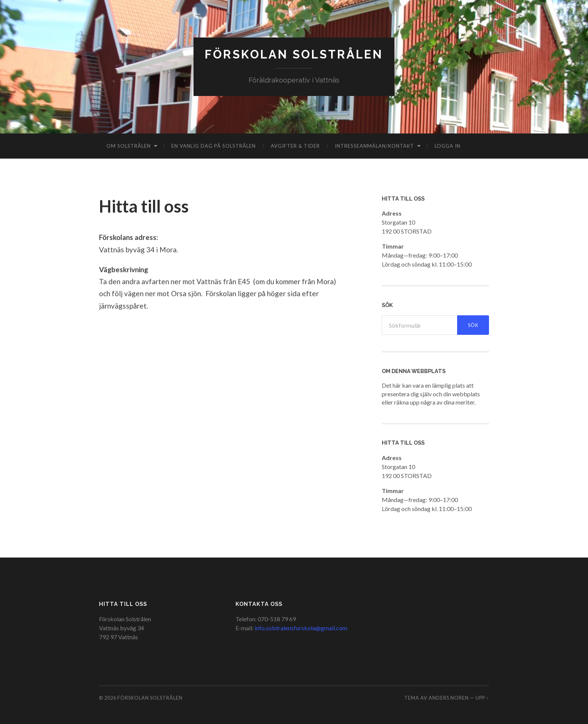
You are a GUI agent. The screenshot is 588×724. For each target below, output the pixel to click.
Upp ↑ (482, 698)
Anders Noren (449, 698)
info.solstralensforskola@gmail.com (301, 628)
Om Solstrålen (129, 146)
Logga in (448, 146)
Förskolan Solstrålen (294, 55)
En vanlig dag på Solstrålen (214, 146)
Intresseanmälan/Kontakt (374, 146)
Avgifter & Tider (295, 146)
